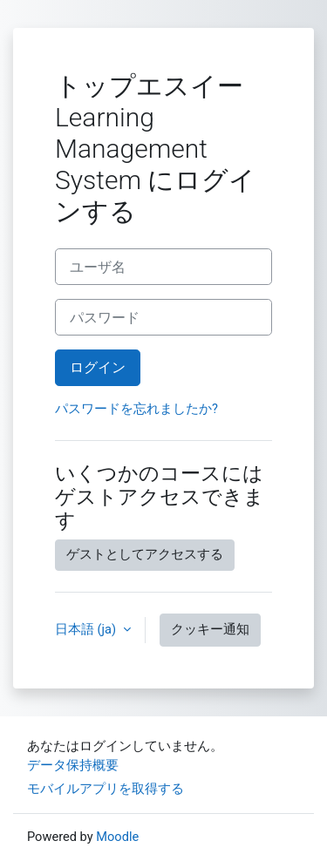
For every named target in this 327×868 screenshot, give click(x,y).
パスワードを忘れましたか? (136, 409)
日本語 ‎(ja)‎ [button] (87, 629)
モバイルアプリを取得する (106, 789)
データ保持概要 (73, 765)
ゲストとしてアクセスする (145, 554)
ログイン (98, 367)
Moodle (117, 837)
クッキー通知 (210, 629)
